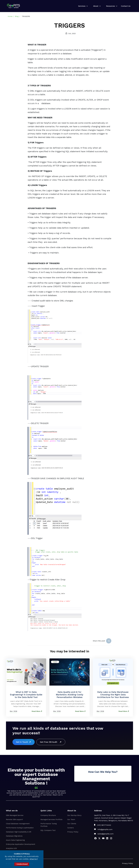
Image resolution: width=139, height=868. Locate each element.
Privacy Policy (73, 832)
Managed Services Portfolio (51, 819)
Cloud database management (18, 824)
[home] (13, 6)
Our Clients (72, 824)
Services (82, 6)
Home (10, 16)
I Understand (22, 864)
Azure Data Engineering (15, 840)
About (96, 6)
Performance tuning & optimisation (20, 828)
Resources (110, 6)
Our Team (71, 819)
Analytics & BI (11, 848)
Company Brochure (48, 815)
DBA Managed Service (15, 815)
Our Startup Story (74, 815)
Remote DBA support (14, 819)
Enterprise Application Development (21, 844)
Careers (71, 828)
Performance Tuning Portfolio (49, 825)
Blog (17, 16)
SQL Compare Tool (48, 830)
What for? (34, 859)
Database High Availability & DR (19, 832)
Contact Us (126, 6)
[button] (82, 6)
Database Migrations (14, 836)
